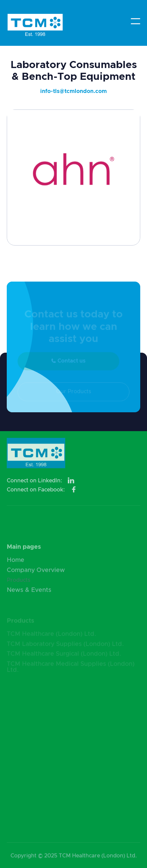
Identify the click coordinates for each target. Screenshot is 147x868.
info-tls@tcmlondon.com (73, 91)
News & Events (29, 593)
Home (16, 563)
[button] (136, 21)
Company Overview (36, 573)
